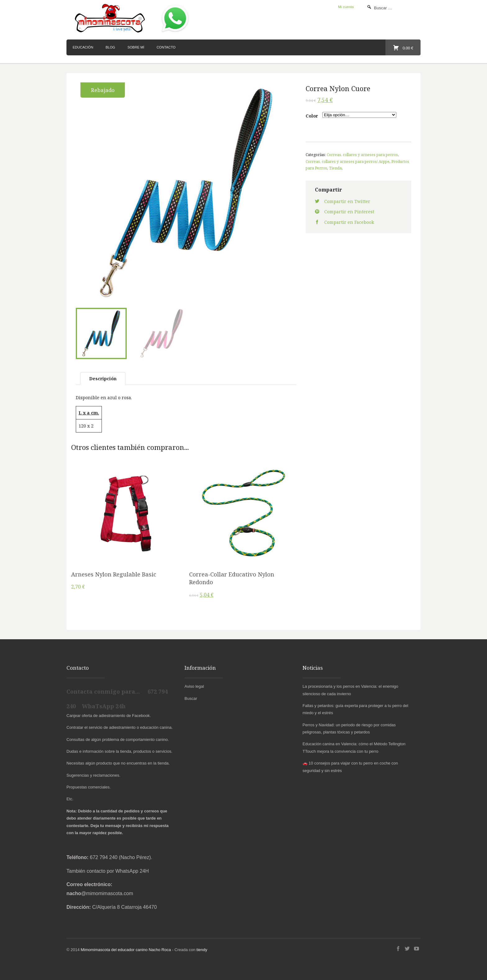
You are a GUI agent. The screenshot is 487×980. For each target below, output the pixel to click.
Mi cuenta (346, 7)
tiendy (202, 948)
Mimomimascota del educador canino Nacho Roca (126, 948)
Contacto (166, 47)
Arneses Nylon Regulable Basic (114, 573)
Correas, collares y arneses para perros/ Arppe (348, 161)
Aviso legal (194, 685)
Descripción (103, 377)
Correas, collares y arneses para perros (362, 155)
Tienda (335, 168)
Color (312, 116)
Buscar (191, 697)
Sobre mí (136, 47)
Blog (110, 47)
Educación (83, 47)
